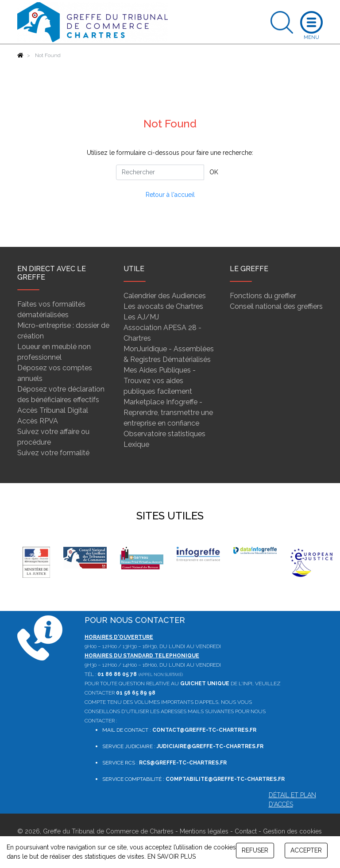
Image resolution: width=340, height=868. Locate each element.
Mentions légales (204, 831)
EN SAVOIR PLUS (172, 856)
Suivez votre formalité (53, 453)
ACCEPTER (306, 850)
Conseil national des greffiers (276, 306)
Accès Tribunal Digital (53, 410)
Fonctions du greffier (263, 296)
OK (214, 172)
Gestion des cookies (292, 831)
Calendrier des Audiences (165, 296)
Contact (246, 831)
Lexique (136, 444)
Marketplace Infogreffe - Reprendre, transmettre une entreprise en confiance (168, 413)
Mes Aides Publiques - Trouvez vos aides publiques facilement (160, 381)
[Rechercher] (160, 172)
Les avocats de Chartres (163, 306)
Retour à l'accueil (170, 195)
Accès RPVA (38, 421)
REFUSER (255, 850)
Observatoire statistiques (164, 434)
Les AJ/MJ (141, 317)
